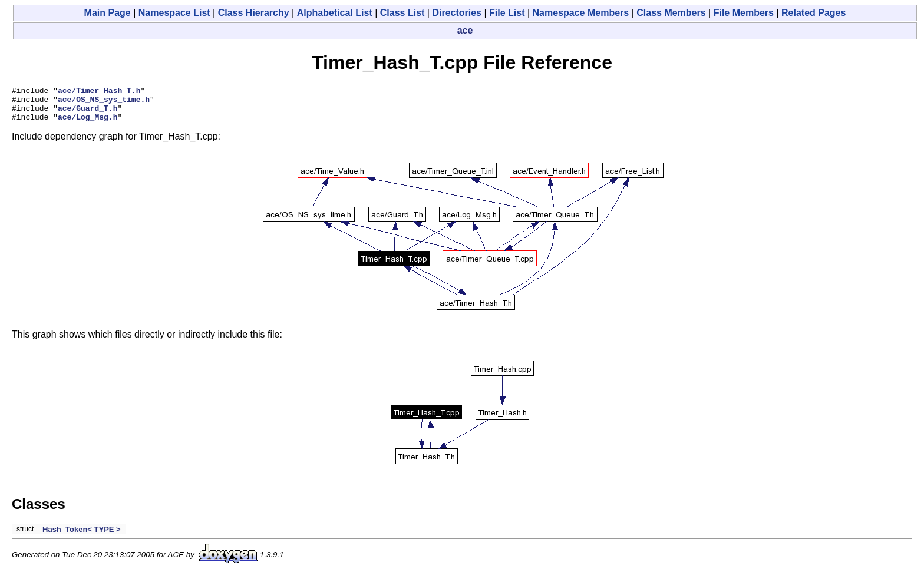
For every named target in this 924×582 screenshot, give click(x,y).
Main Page (108, 13)
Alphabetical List (335, 13)
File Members (744, 13)
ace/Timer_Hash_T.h (99, 92)
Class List (402, 13)
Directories (457, 13)
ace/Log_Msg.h (88, 124)
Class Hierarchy (254, 13)
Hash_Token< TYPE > (82, 536)
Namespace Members (581, 13)
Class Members (671, 13)
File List (507, 13)
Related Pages (814, 13)
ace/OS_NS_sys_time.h (104, 102)
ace (465, 30)
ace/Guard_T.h (88, 113)
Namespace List (174, 13)
